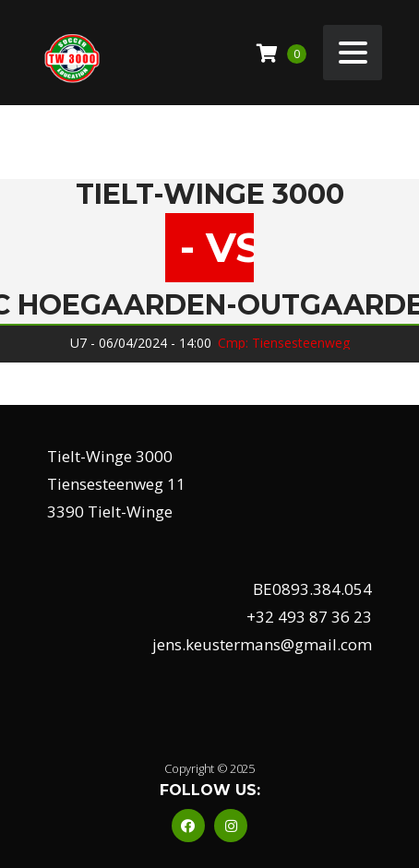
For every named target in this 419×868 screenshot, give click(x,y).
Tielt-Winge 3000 (210, 195)
